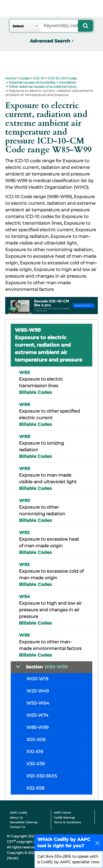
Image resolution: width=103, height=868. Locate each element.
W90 (24, 501)
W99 (24, 635)
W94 (24, 597)
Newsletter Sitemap (24, 822)
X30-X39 (36, 764)
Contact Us (18, 827)
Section (47, 667)
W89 (24, 468)
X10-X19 (35, 752)
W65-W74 (37, 715)
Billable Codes (35, 392)
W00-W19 (37, 679)
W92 (24, 533)
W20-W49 (38, 691)
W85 (24, 372)
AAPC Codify (18, 813)
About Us (16, 818)
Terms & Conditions (67, 822)
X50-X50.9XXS (42, 776)
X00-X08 (36, 740)
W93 (24, 565)
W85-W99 (37, 727)
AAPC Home (62, 813)
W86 (24, 404)
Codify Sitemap (64, 818)
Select (18, 26)
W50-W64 (38, 703)
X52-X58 (35, 788)
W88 (25, 436)
